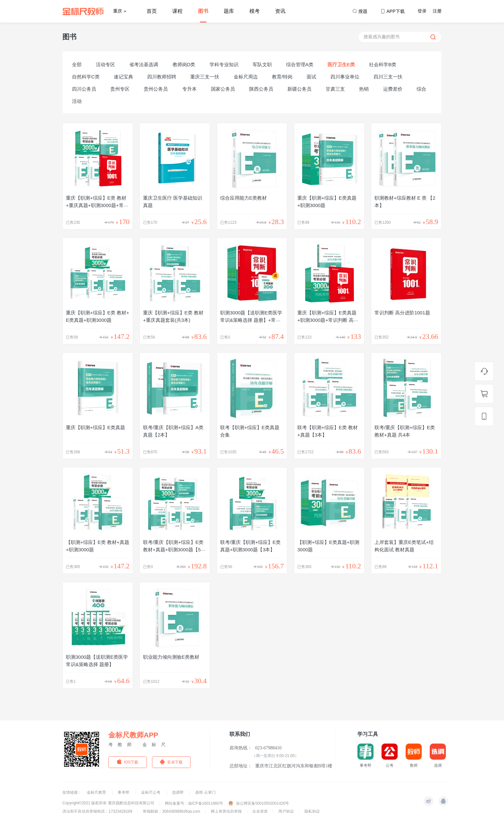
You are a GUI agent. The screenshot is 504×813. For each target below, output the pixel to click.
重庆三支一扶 (205, 77)
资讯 (280, 11)
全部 (77, 64)
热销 (364, 89)
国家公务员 (223, 89)
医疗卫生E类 (341, 64)
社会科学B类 (383, 64)
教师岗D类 (184, 64)
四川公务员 (84, 89)
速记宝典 (123, 77)
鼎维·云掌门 (205, 792)
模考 (255, 11)
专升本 (189, 89)
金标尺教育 (97, 792)
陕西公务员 (261, 89)
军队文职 (262, 64)
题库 (229, 11)
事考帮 (124, 792)
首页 (152, 11)
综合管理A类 (300, 64)
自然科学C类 (86, 77)
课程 (177, 11)
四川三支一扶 (388, 77)
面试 (311, 77)
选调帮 (178, 792)
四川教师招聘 (162, 77)
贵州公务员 (156, 89)
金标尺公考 (151, 792)
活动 (77, 101)
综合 (421, 89)
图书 (203, 11)
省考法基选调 (144, 64)
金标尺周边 (246, 77)
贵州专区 (120, 89)
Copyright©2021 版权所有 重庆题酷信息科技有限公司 (108, 803)
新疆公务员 (299, 89)
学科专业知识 (224, 64)
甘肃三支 (335, 89)
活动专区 (105, 64)
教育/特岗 (282, 77)
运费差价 (393, 89)
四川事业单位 (345, 77)
